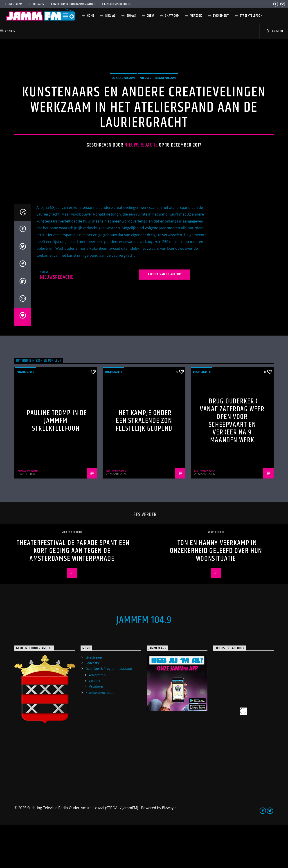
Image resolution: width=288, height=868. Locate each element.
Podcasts (36, 4)
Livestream (13, 4)
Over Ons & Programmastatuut (72, 4)
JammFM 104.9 (144, 663)
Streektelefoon (251, 16)
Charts (10, 31)
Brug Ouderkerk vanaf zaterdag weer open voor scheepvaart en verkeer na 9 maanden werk (232, 464)
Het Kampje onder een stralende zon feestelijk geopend (144, 464)
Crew (150, 16)
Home (91, 16)
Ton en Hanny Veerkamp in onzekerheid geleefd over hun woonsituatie (216, 594)
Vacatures (96, 729)
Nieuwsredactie (141, 167)
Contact (95, 724)
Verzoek (196, 16)
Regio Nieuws (166, 99)
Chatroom (172, 16)
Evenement (221, 16)
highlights (25, 415)
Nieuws (110, 16)
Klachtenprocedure (116, 4)
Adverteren (97, 718)
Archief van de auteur (164, 317)
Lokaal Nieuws (124, 99)
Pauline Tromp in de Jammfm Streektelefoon (57, 464)
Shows (131, 16)
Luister (274, 31)
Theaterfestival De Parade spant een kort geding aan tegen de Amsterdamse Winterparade (73, 594)
